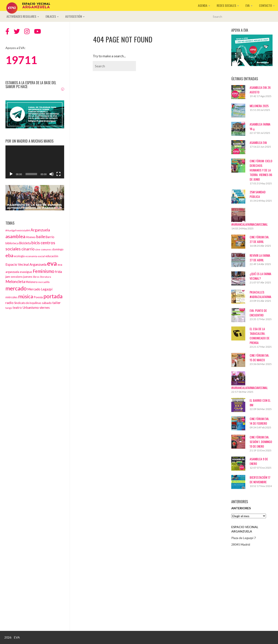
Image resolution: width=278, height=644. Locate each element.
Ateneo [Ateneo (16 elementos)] (31, 237)
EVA (249, 5)
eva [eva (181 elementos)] (52, 263)
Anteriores (241, 508)
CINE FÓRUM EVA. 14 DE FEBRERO (259, 421)
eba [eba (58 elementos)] (9, 255)
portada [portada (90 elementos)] (53, 296)
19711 (21, 60)
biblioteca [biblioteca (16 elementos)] (12, 243)
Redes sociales (228, 5)
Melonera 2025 (259, 106)
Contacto (267, 5)
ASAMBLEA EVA (258, 142)
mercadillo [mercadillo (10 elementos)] (44, 282)
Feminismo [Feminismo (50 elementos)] (44, 271)
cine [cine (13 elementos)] (38, 249)
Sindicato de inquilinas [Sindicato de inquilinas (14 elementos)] (28, 303)
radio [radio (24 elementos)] (9, 303)
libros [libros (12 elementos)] (36, 277)
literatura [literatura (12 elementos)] (46, 277)
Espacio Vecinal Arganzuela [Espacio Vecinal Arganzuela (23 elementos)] (26, 264)
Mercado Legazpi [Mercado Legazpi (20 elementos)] (40, 289)
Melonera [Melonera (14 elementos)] (32, 282)
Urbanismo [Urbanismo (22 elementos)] (31, 307)
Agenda (204, 5)
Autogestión (75, 16)
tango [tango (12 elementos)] (9, 308)
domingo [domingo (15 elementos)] (58, 249)
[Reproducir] (11, 174)
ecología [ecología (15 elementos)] (19, 256)
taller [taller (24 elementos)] (57, 303)
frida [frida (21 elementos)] (58, 272)
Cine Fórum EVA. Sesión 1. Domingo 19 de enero (261, 442)
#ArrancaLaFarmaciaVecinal (250, 224)
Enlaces (52, 16)
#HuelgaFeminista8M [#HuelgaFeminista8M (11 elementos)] (18, 230)
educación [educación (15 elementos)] (52, 256)
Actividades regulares (23, 16)
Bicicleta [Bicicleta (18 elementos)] (25, 243)
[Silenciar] (51, 174)
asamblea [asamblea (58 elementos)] (15, 236)
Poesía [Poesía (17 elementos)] (38, 297)
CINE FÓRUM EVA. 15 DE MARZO (259, 358)
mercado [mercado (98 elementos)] (16, 288)
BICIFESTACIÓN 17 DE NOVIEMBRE (260, 480)
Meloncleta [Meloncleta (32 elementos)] (15, 281)
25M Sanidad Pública (258, 194)
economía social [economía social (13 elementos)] (35, 256)
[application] (35, 162)
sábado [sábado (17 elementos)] (47, 303)
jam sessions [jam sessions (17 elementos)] (14, 277)
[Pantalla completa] (58, 174)
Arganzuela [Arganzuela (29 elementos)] (40, 230)
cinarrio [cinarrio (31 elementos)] (28, 249)
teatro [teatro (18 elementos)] (17, 308)
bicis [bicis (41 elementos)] (36, 243)
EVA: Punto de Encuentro (258, 313)
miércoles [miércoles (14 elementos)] (11, 297)
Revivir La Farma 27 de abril (260, 258)
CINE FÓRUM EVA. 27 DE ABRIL (259, 239)
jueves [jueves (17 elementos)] (28, 277)
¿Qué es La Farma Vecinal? (260, 276)
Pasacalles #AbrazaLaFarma (260, 294)
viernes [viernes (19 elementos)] (45, 308)
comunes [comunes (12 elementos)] (46, 249)
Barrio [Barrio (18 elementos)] (50, 237)
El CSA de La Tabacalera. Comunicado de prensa (260, 336)
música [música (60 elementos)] (26, 296)
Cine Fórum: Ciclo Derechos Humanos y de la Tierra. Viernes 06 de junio (261, 170)
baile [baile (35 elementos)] (41, 237)
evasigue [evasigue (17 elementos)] (26, 272)
